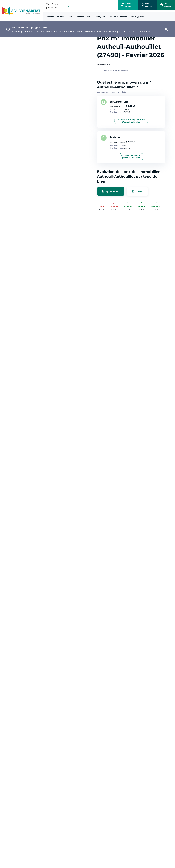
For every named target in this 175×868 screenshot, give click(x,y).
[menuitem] (50, 17)
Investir (61, 17)
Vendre (70, 17)
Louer (90, 17)
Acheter (50, 17)
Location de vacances (118, 17)
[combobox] (116, 71)
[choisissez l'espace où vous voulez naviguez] (58, 6)
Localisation (103, 65)
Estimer (80, 17)
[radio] (131, 191)
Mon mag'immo (137, 17)
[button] (166, 29)
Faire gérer (100, 17)
